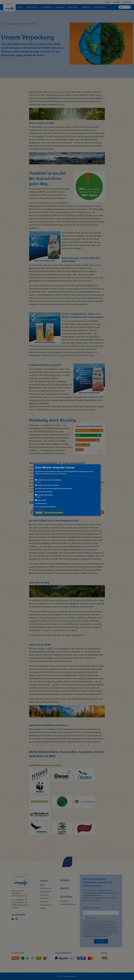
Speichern (39, 513)
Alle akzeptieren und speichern (54, 513)
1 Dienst (38, 482)
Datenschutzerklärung (60, 474)
